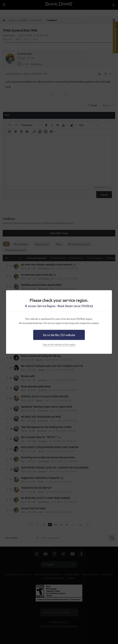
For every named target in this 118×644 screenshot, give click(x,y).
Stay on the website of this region (59, 344)
